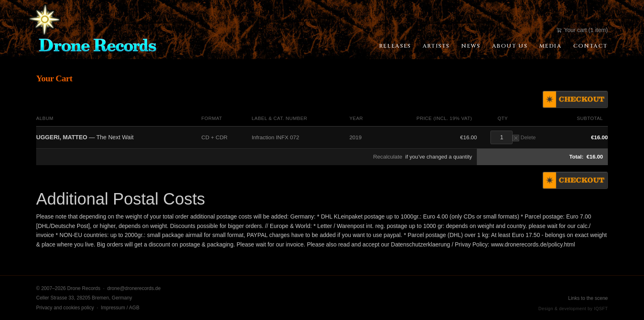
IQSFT (601, 308)
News (471, 46)
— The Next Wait (85, 137)
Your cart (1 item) (582, 30)
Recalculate (388, 157)
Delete (524, 137)
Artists (436, 46)
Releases (395, 46)
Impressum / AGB (120, 308)
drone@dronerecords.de (134, 288)
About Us (510, 46)
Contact (591, 46)
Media (551, 46)
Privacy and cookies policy (65, 308)
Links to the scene (588, 298)
